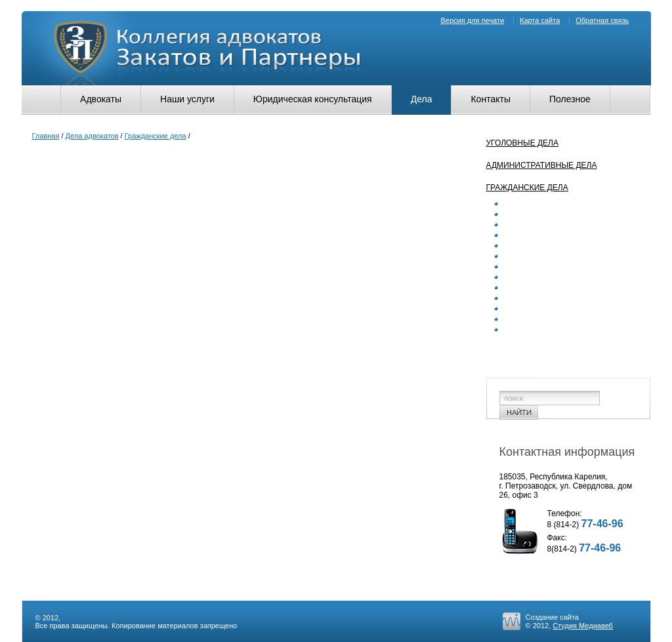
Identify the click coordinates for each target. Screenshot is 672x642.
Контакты (490, 99)
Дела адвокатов (92, 136)
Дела (422, 99)
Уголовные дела (523, 143)
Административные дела (542, 165)
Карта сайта (540, 20)
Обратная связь (602, 20)
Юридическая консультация (313, 99)
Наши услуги (187, 99)
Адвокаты (101, 99)
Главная (46, 136)
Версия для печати (473, 20)
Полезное (570, 99)
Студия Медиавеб (583, 626)
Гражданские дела (156, 136)
